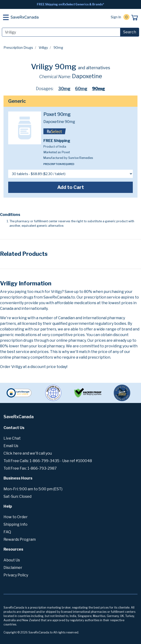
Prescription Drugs (18, 48)
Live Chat (12, 438)
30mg (64, 89)
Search (130, 32)
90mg (99, 89)
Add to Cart (71, 187)
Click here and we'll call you (28, 453)
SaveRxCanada (25, 17)
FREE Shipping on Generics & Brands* (70, 4)
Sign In (116, 17)
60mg (81, 89)
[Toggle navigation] (6, 17)
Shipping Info (15, 524)
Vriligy (43, 48)
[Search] (61, 32)
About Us (12, 560)
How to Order (16, 517)
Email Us (11, 446)
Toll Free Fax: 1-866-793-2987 (30, 468)
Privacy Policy (16, 575)
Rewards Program (20, 539)
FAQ (7, 532)
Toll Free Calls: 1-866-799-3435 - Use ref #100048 (48, 461)
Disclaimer (13, 568)
